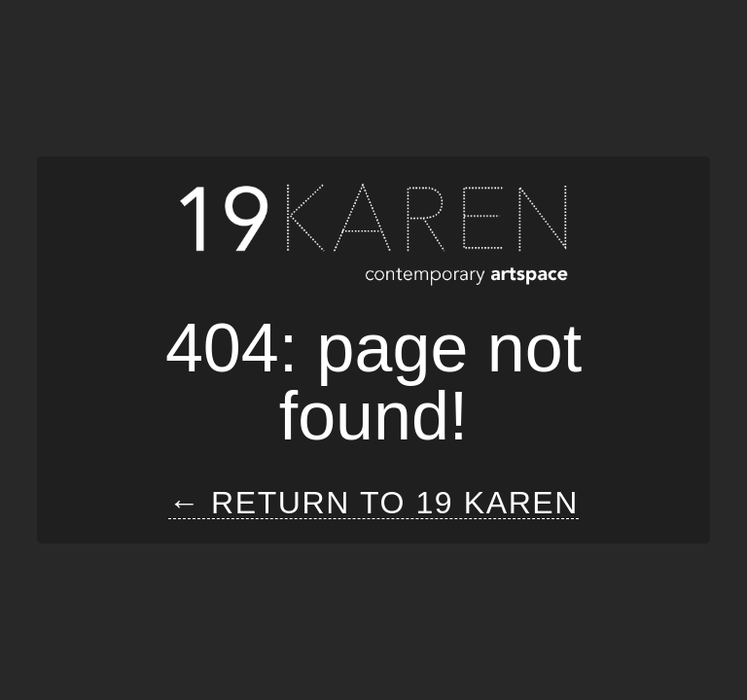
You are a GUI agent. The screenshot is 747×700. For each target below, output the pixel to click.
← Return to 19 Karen (373, 503)
